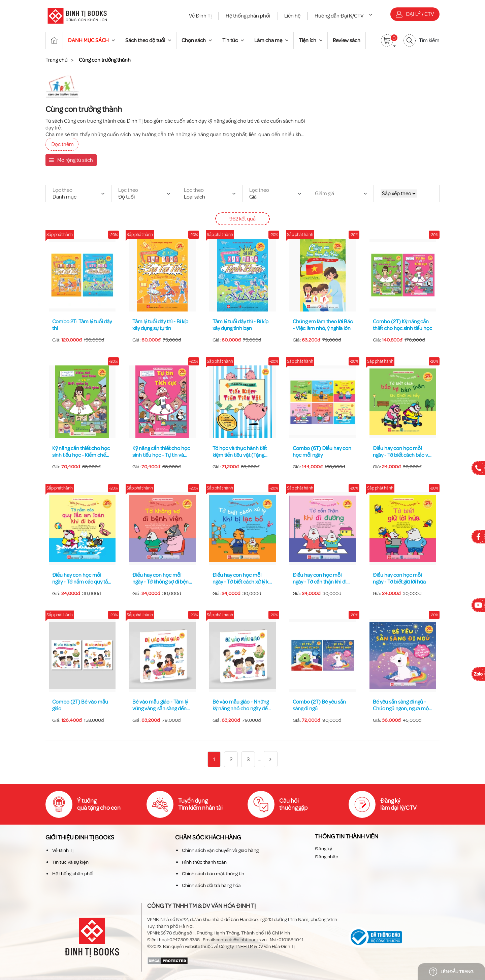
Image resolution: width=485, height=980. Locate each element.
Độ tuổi (128, 194)
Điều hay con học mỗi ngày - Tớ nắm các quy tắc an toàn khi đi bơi (81, 578)
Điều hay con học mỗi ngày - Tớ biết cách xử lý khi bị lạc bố (243, 578)
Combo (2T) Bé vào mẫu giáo (80, 705)
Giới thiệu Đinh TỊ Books (80, 838)
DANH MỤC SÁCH (91, 40)
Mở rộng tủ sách (71, 160)
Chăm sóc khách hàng (208, 838)
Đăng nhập (327, 857)
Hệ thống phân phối (248, 16)
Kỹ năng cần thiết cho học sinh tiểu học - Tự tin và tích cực (161, 452)
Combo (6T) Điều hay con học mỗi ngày (322, 452)
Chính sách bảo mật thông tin (213, 874)
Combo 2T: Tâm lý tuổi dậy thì (82, 325)
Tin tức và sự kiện (70, 862)
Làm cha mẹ (271, 40)
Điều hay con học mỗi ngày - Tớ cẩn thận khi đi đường (319, 578)
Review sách (347, 40)
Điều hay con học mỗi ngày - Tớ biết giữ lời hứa (399, 578)
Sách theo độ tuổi (148, 40)
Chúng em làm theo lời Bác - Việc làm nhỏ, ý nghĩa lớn (323, 325)
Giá (259, 194)
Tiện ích (311, 40)
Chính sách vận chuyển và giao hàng (220, 850)
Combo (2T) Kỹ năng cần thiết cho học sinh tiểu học (402, 325)
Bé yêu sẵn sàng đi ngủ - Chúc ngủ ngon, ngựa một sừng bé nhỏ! (402, 705)
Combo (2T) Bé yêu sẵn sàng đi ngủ (319, 705)
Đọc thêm (62, 144)
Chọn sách (197, 40)
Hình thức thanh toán (204, 862)
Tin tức (233, 40)
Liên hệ (292, 16)
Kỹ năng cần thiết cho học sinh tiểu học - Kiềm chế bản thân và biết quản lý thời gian (81, 452)
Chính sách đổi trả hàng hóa (211, 885)
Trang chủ (57, 60)
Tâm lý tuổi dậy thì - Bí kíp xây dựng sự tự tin (160, 325)
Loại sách (195, 194)
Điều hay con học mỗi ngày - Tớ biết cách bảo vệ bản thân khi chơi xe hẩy (402, 452)
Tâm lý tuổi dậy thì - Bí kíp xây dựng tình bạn (240, 325)
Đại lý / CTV (415, 14)
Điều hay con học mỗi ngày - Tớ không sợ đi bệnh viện (162, 578)
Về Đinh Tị (200, 16)
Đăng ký (324, 848)
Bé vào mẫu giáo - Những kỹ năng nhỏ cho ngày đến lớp (241, 705)
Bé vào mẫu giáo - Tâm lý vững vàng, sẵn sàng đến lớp (160, 705)
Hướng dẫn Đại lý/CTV (343, 16)
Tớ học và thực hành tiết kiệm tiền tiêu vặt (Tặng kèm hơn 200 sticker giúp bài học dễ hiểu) (241, 452)
